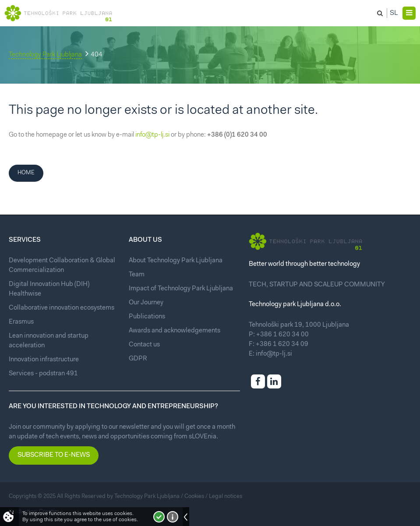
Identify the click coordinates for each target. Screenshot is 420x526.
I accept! (159, 517)
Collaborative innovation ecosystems (62, 308)
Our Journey (146, 303)
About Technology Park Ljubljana (176, 261)
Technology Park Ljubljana (45, 55)
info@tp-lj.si (152, 135)
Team (137, 275)
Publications (147, 317)
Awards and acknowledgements (175, 331)
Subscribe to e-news (54, 455)
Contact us (144, 345)
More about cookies (173, 517)
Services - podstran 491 (43, 374)
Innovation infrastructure (44, 360)
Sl (394, 13)
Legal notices (226, 496)
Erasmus (21, 322)
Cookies (194, 496)
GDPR (138, 359)
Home (26, 173)
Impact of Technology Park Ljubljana (181, 289)
